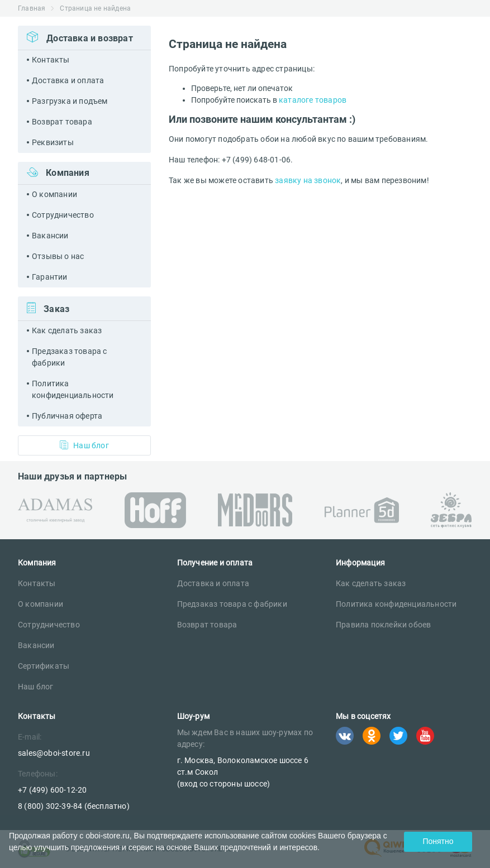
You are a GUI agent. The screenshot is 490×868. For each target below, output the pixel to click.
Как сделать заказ (67, 330)
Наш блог (84, 445)
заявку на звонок (308, 180)
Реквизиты (53, 142)
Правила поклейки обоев (383, 625)
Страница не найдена (95, 8)
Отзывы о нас (58, 256)
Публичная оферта (67, 416)
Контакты (51, 60)
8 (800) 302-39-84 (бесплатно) (74, 806)
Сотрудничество (63, 215)
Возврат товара (62, 122)
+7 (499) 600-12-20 (53, 790)
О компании (54, 194)
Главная (32, 8)
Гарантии (50, 277)
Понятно (438, 841)
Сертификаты (44, 666)
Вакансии (50, 236)
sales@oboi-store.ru (54, 753)
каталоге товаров (313, 100)
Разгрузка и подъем (70, 101)
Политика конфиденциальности (73, 389)
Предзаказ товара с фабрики (70, 357)
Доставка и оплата (68, 80)
